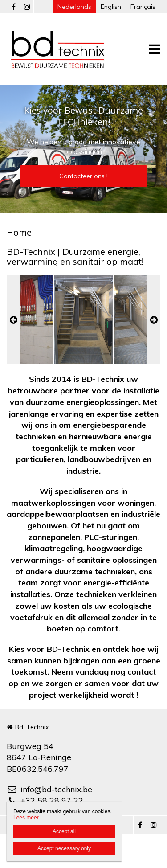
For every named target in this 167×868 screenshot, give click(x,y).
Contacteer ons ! (83, 176)
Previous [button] (13, 320)
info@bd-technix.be (49, 789)
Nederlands (74, 7)
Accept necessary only (64, 848)
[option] (83, 320)
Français (143, 7)
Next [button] (154, 320)
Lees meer (26, 818)
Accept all (64, 831)
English (111, 7)
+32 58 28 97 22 (45, 800)
